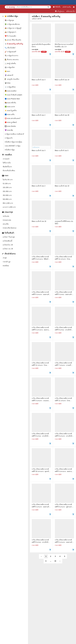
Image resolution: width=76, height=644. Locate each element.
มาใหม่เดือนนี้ (8, 241)
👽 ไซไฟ (8, 83)
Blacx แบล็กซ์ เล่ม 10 (62, 186)
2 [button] (51, 556)
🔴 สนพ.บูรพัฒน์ (11, 122)
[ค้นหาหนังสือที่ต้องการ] (49, 7)
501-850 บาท (7, 199)
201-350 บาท (7, 191)
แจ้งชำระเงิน (67, 7)
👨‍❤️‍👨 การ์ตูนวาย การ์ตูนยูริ (13, 28)
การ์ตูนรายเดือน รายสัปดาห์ (14, 134)
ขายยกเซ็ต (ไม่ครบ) (10, 228)
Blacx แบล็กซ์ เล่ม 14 (62, 80)
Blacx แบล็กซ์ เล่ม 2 (39, 115)
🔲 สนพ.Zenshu (10, 126)
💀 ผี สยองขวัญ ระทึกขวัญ (14, 44)
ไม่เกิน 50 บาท (8, 180)
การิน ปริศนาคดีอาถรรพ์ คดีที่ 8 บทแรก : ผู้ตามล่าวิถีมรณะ (64, 507)
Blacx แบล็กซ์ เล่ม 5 (62, 150)
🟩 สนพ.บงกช (10, 107)
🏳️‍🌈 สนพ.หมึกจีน (10, 103)
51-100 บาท (7, 184)
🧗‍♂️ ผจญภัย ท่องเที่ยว (12, 79)
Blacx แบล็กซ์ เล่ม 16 (39, 221)
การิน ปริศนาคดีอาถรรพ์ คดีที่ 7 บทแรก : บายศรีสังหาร (63, 365)
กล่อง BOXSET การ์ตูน (13, 146)
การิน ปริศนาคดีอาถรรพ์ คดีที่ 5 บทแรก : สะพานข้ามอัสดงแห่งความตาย (41, 294)
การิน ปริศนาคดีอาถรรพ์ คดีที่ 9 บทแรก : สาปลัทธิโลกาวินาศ (63, 436)
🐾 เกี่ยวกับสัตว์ (10, 48)
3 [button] (55, 556)
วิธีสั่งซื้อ (57, 7)
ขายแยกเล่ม (7, 220)
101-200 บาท (7, 187)
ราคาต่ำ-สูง (7, 262)
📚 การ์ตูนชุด (9, 20)
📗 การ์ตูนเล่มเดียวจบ (12, 24)
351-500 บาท (7, 195)
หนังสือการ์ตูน (10, 150)
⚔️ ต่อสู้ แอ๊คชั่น (10, 63)
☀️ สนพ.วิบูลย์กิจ (11, 111)
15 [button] (55, 561)
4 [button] (60, 556)
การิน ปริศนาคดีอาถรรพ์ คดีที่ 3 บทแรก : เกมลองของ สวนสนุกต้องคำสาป (40, 401)
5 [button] (65, 556)
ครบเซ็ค (6, 224)
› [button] (60, 561)
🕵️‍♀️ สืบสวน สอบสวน (12, 60)
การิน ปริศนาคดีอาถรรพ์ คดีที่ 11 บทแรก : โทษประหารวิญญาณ (63, 259)
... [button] (51, 561)
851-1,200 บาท (8, 203)
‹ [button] (41, 556)
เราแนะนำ (6, 159)
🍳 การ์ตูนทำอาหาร (11, 56)
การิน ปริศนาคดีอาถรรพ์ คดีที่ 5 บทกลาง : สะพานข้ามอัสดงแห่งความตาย (40, 330)
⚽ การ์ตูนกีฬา (10, 67)
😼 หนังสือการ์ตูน (10, 16)
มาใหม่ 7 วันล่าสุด (9, 237)
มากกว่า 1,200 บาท (9, 207)
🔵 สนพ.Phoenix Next (12, 99)
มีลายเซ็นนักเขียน (9, 171)
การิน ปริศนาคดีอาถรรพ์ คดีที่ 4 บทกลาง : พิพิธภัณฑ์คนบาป (41, 259)
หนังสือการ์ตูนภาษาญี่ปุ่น (13, 142)
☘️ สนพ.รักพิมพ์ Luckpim (13, 95)
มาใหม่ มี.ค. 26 (8, 245)
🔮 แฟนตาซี (9, 75)
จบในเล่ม (6, 216)
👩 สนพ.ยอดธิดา (11, 91)
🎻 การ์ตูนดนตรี (10, 52)
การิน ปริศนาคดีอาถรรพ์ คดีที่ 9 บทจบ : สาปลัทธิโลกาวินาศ (63, 330)
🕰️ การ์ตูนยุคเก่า (11, 32)
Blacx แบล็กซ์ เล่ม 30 (62, 115)
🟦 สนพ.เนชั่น (10, 114)
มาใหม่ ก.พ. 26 (8, 249)
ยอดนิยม (6, 266)
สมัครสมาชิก (71, 11)
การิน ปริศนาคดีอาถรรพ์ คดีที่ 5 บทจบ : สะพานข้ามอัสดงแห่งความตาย (64, 294)
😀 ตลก (7, 71)
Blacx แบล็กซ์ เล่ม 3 (39, 80)
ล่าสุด (5, 258)
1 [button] (46, 556)
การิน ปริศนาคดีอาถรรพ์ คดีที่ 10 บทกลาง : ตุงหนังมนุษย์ (41, 471)
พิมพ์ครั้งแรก (7, 167)
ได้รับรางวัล (7, 163)
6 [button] (46, 561)
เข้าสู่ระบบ (60, 11)
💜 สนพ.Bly (9, 130)
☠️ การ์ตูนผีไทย (10, 87)
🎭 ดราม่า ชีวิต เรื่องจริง (13, 40)
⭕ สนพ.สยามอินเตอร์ (13, 118)
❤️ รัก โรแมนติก (10, 36)
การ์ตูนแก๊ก (9, 138)
